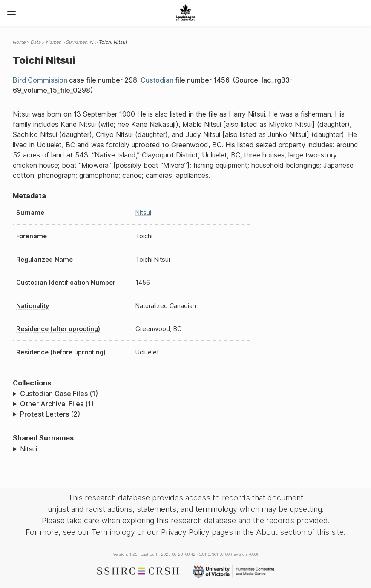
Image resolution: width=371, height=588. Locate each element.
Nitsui (143, 213)
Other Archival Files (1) (57, 404)
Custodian (157, 80)
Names (54, 42)
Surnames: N (80, 42)
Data (36, 42)
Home (19, 42)
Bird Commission (40, 80)
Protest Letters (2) (50, 414)
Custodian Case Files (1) (59, 394)
